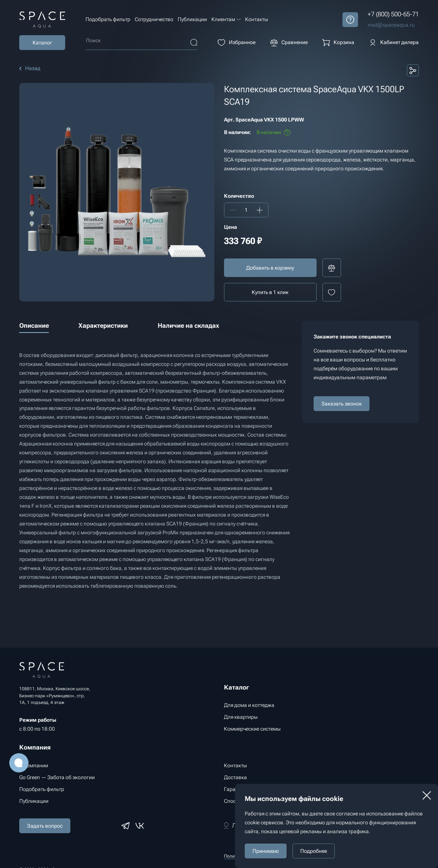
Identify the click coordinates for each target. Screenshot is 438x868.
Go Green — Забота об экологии (57, 777)
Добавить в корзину (270, 268)
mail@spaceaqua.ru (391, 25)
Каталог (42, 43)
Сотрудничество (154, 19)
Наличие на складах (188, 325)
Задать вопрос (45, 826)
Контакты (257, 19)
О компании (34, 765)
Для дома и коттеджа (249, 705)
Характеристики (103, 325)
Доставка (235, 777)
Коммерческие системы (252, 729)
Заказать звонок (342, 404)
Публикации (192, 19)
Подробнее (314, 851)
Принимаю (266, 851)
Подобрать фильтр (108, 19)
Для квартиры (241, 717)
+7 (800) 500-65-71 (393, 14)
